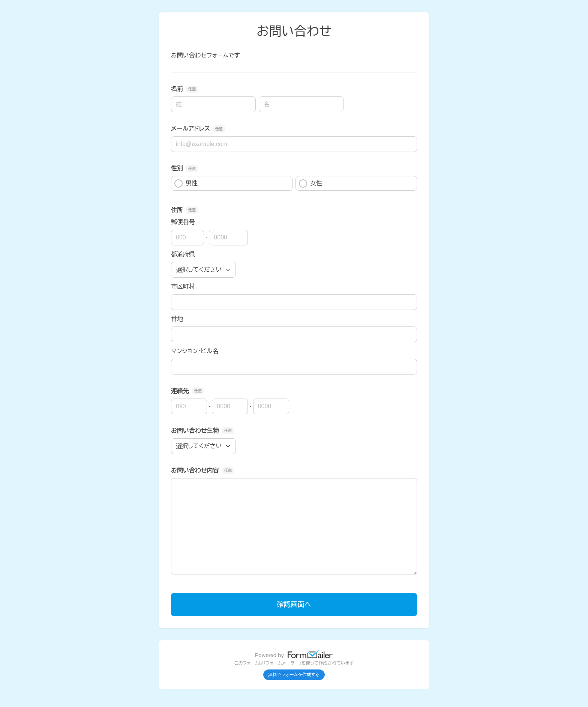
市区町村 (183, 287)
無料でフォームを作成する (294, 675)
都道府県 (183, 254)
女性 (310, 184)
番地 (177, 319)
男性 (186, 184)
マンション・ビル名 (195, 351)
